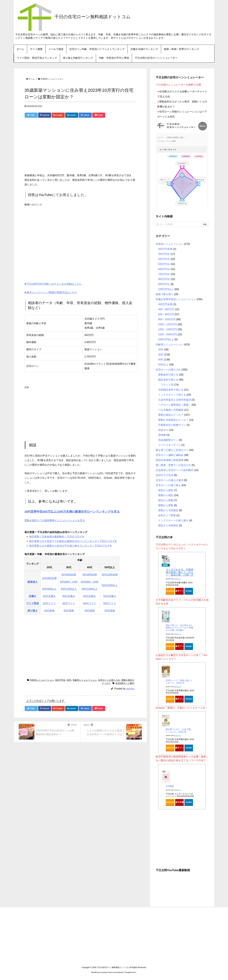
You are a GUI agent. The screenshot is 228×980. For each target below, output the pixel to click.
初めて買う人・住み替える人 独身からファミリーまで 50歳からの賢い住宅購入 (179, 628)
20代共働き (49, 596)
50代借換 (110, 611)
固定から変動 (166, 500)
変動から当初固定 (168, 510)
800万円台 (164, 279)
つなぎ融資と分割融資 (171, 410)
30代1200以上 (69, 589)
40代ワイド (90, 603)
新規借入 (33, 582)
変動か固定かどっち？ (171, 415)
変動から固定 (166, 495)
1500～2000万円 (168, 334)
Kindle (189, 591)
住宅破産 (170, 786)
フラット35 (167, 385)
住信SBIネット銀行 (125, 683)
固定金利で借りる (168, 380)
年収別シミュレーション (42, 680)
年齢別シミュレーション (85, 680)
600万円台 (60, 680)
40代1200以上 (89, 589)
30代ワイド (69, 603)
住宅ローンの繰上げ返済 (170, 480)
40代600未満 (90, 575)
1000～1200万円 (168, 324)
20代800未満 (49, 578)
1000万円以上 (166, 289)
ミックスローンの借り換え (173, 520)
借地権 (162, 435)
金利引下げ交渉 (165, 475)
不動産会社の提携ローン (172, 425)
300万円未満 (165, 249)
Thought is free (130, 972)
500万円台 (164, 264)
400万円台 (164, 259)
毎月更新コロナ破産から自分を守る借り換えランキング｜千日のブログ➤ (70, 546)
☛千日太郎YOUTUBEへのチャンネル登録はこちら (53, 284)
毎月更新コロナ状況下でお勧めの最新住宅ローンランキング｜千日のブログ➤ (73, 541)
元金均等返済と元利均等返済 (175, 400)
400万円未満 (165, 304)
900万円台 (164, 284)
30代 (69, 680)
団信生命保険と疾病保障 (170, 460)
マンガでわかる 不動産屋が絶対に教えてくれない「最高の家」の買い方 (180, 572)
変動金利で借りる (168, 375)
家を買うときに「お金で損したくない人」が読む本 (179, 731)
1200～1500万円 (168, 329)
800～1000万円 (167, 319)
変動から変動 (166, 505)
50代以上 (163, 365)
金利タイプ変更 (167, 515)
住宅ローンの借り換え (168, 485)
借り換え (33, 611)
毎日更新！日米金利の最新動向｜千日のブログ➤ (57, 537)
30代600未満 (69, 575)
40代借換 (90, 611)
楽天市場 (179, 802)
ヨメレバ (177, 579)
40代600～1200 (90, 582)
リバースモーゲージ (170, 445)
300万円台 (164, 254)
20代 (161, 350)
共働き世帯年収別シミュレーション (176, 299)
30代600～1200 (69, 582)
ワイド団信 (33, 603)
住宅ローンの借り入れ (109, 680)
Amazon (170, 591)
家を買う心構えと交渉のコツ (172, 450)
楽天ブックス (179, 592)
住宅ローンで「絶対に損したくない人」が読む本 (179, 682)
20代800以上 (49, 589)
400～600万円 (166, 309)
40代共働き (90, 596)
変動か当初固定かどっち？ (173, 420)
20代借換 (49, 611)
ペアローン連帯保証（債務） (175, 405)
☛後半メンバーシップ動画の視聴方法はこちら (51, 292)
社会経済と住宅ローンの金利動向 (175, 470)
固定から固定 (166, 490)
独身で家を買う (165, 294)
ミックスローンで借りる (172, 395)
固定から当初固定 (168, 525)
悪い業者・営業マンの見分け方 (173, 465)
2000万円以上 (166, 339)
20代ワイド (49, 603)
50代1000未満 (110, 575)
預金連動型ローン (168, 440)
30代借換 (69, 611)
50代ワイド (110, 603)
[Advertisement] (80, 147)
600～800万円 (166, 314)
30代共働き (69, 596)
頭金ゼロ (163, 430)
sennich (130, 689)
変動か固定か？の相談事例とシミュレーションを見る (55, 520)
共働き (33, 596)
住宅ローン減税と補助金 (170, 455)
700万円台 (164, 274)
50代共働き (110, 596)
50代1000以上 (110, 585)
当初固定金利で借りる (171, 390)
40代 (161, 360)
